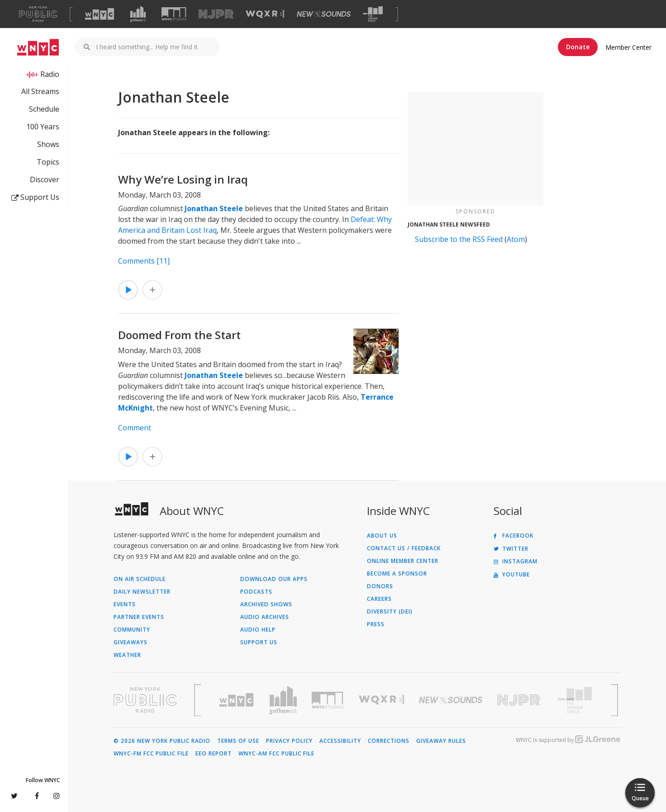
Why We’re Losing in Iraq (183, 179)
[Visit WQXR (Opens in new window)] (265, 14)
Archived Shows (266, 604)
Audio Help (258, 630)
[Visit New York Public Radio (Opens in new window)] (145, 700)
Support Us (35, 197)
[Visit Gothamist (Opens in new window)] (138, 14)
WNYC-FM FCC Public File (151, 754)
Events (125, 604)
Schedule (44, 109)
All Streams (40, 91)
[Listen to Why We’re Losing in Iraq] (128, 290)
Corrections (389, 741)
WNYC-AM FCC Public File (276, 754)
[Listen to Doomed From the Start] (128, 457)
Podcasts (256, 592)
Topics (48, 162)
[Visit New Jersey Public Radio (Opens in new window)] (520, 700)
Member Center (628, 47)
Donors (380, 586)
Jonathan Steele (214, 208)
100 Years (43, 127)
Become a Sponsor (397, 574)
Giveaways (131, 642)
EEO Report (214, 754)
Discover (45, 179)
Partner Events (139, 617)
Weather (127, 655)
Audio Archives (265, 617)
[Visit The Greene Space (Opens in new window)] (373, 14)
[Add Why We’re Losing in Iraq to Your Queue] (152, 290)
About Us (382, 536)
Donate (578, 47)
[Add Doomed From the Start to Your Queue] (152, 457)
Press (376, 624)
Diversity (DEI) (390, 612)
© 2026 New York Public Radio (162, 741)
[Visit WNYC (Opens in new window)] (100, 14)
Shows (48, 144)
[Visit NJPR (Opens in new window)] (216, 14)
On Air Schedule (140, 579)
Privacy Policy (289, 741)
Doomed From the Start (179, 335)
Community (132, 630)
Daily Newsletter (142, 592)
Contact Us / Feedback (404, 548)
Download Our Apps (274, 579)
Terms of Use (238, 741)
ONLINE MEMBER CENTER (403, 561)
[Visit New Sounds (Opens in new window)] (324, 14)
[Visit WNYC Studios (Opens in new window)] (174, 14)
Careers (379, 599)
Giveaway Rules (441, 741)
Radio (50, 74)
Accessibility (340, 741)
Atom (516, 239)
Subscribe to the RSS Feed (459, 239)
